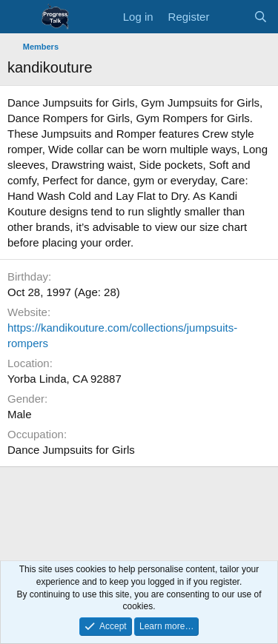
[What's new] (231, 17)
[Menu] (20, 17)
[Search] (261, 17)
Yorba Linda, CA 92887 (64, 379)
